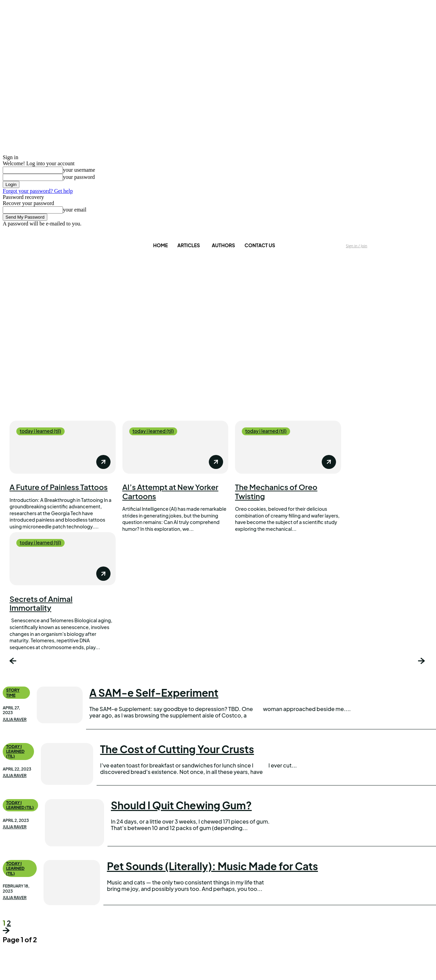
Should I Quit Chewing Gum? (181, 805)
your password (79, 177)
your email (75, 210)
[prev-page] (14, 662)
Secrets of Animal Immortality (41, 603)
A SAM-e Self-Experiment (154, 693)
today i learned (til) (41, 431)
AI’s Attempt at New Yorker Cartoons (171, 491)
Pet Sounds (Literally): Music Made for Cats (212, 866)
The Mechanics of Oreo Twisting (276, 491)
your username (79, 170)
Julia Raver (15, 720)
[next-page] (422, 662)
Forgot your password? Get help (38, 191)
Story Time (13, 693)
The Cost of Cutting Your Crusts (177, 749)
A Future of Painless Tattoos (59, 487)
